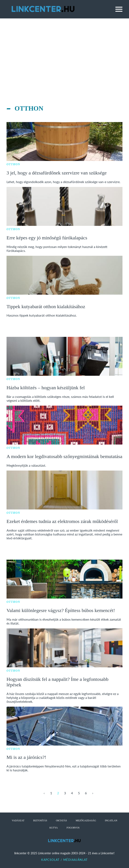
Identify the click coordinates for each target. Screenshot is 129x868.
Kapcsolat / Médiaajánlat (64, 860)
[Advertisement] (64, 49)
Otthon (13, 164)
